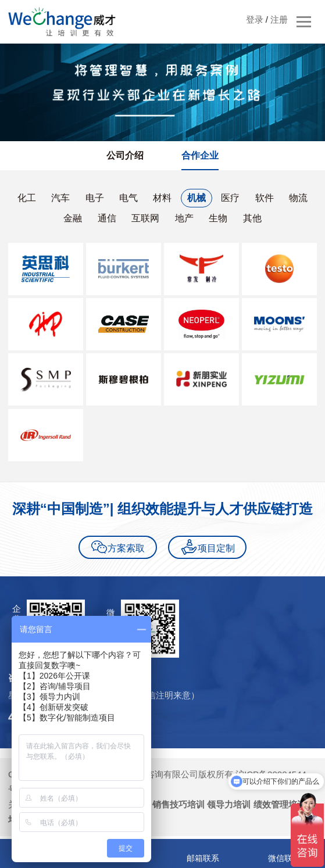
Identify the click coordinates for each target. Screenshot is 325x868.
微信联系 (284, 858)
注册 (279, 19)
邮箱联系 (203, 858)
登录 (255, 19)
